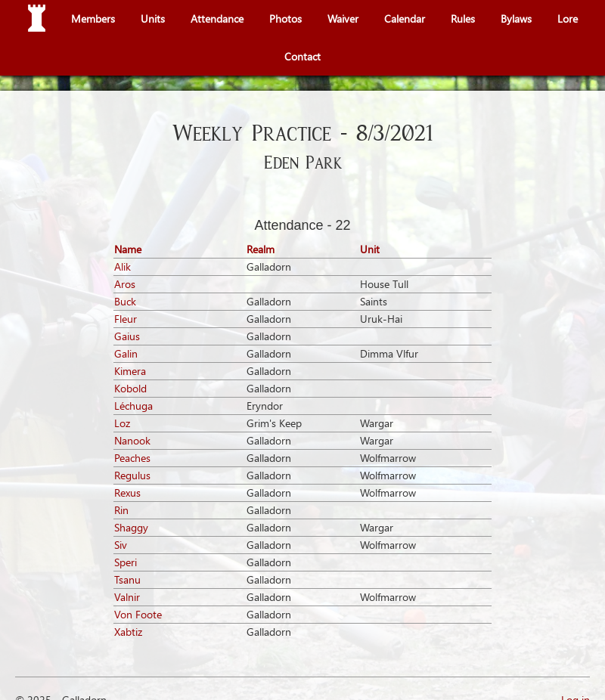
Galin (126, 353)
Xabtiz (128, 632)
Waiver (343, 19)
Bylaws (516, 19)
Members (93, 19)
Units (153, 19)
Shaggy (131, 527)
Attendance (217, 19)
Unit (370, 249)
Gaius (127, 336)
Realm (261, 249)
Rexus (127, 492)
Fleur (126, 319)
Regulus (132, 475)
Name (128, 249)
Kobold (130, 388)
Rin (121, 510)
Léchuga (133, 406)
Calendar (405, 19)
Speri (126, 562)
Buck (125, 301)
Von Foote (138, 614)
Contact (302, 56)
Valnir (127, 597)
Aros (125, 284)
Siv (121, 545)
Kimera (130, 371)
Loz (122, 423)
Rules (463, 19)
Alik (123, 266)
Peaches (132, 458)
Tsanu (127, 579)
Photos (285, 19)
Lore (568, 19)
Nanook (132, 440)
